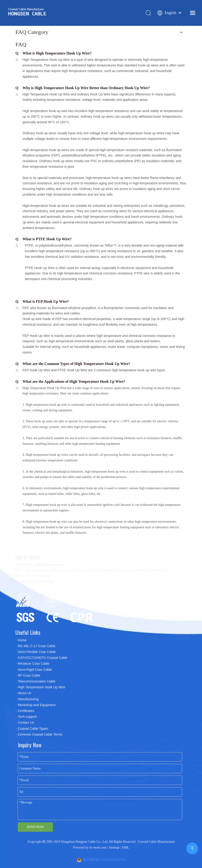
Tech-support (27, 717)
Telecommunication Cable (37, 681)
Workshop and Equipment (37, 705)
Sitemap (114, 848)
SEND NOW (35, 827)
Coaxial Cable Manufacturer (156, 842)
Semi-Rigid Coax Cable (35, 670)
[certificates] (56, 608)
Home (22, 640)
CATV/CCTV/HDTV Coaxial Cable (43, 658)
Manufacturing (28, 699)
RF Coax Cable (29, 675)
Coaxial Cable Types (33, 729)
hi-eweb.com (98, 848)
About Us (25, 693)
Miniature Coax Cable (34, 664)
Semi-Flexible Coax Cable (37, 652)
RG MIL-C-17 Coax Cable (37, 646)
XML (125, 848)
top (192, 848)
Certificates (26, 711)
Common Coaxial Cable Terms (40, 734)
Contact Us (26, 722)
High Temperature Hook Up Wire (41, 687)
